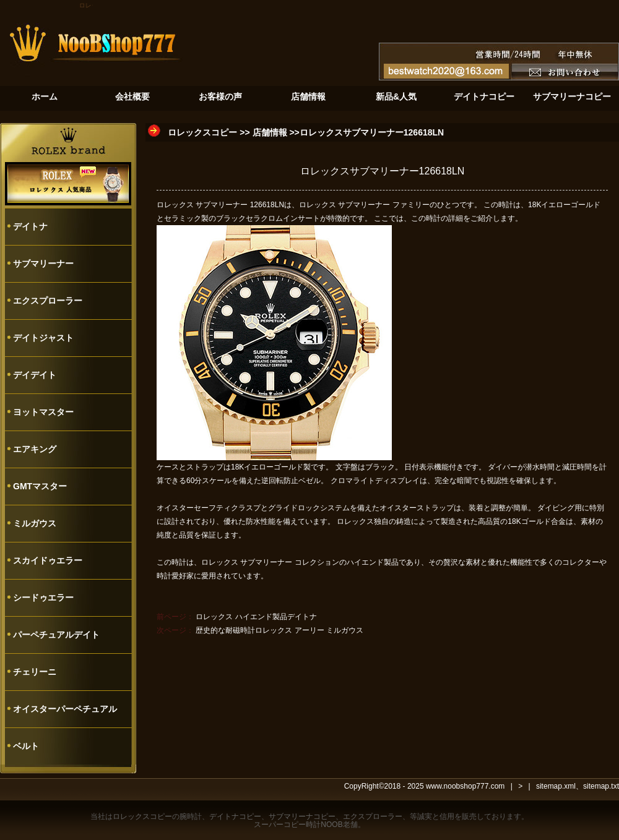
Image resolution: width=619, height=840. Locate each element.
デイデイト (35, 375)
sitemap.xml (556, 786)
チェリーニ (35, 672)
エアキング (35, 449)
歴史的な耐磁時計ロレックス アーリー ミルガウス (279, 630)
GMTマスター (40, 486)
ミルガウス (35, 523)
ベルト (26, 746)
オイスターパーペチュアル (65, 709)
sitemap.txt (601, 786)
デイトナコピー (235, 816)
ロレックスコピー (202, 132)
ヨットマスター (43, 412)
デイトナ (30, 226)
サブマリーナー (43, 264)
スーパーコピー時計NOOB (298, 825)
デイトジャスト (43, 338)
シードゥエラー (43, 598)
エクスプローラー (48, 301)
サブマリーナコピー (302, 816)
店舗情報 (270, 132)
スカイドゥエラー (48, 560)
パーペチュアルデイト (56, 635)
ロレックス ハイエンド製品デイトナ (256, 617)
